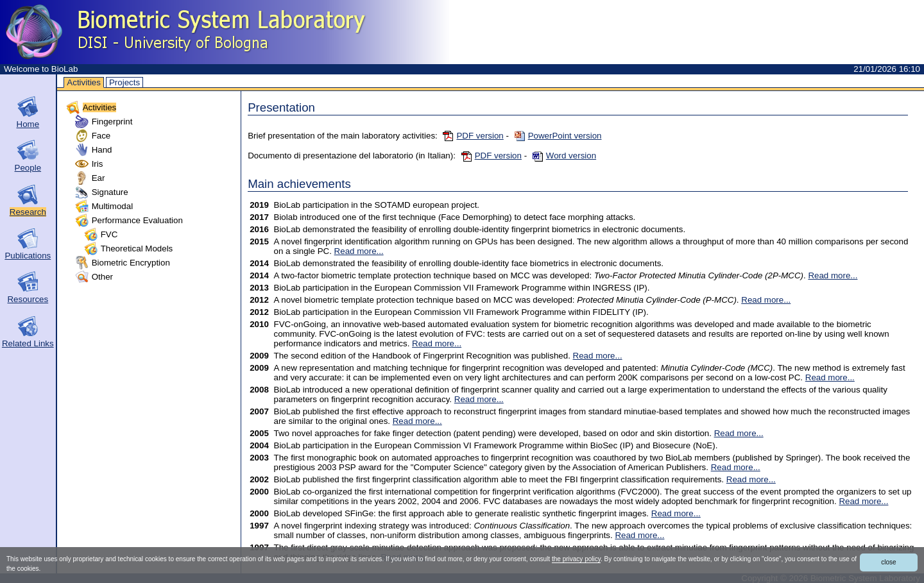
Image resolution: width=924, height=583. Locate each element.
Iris (98, 164)
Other (102, 277)
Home (28, 124)
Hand (102, 150)
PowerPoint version (558, 136)
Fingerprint (112, 122)
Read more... (359, 251)
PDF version (473, 136)
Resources (28, 299)
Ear (98, 178)
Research (28, 212)
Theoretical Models (137, 249)
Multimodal (112, 206)
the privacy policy (576, 559)
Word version (564, 156)
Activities (84, 82)
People (28, 168)
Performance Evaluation (137, 220)
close (888, 562)
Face (101, 136)
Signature (110, 192)
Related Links (28, 343)
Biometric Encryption (131, 263)
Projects (124, 82)
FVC (109, 234)
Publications (28, 256)
